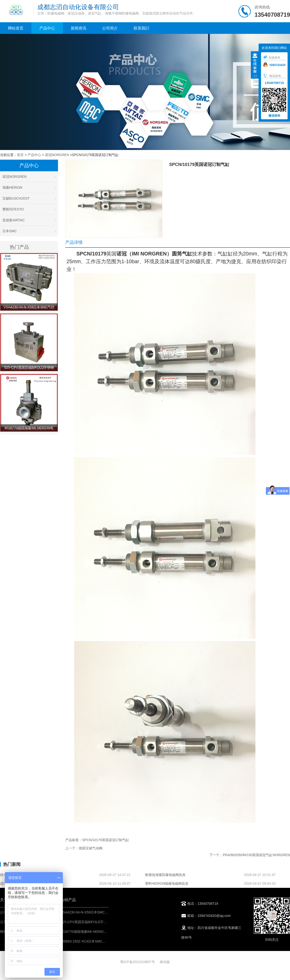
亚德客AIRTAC (29, 220)
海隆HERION (29, 187)
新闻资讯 (79, 28)
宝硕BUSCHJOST (29, 198)
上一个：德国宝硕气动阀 (84, 848)
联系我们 (141, 28)
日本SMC (29, 231)
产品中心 (47, 28)
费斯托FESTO (29, 209)
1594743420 (274, 65)
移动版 (165, 962)
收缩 (255, 66)
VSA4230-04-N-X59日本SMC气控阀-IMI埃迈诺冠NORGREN (106, 912)
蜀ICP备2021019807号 (137, 962)
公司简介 (110, 28)
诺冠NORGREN (57, 155)
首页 (20, 155)
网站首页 (16, 28)
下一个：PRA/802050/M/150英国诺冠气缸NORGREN (250, 855)
